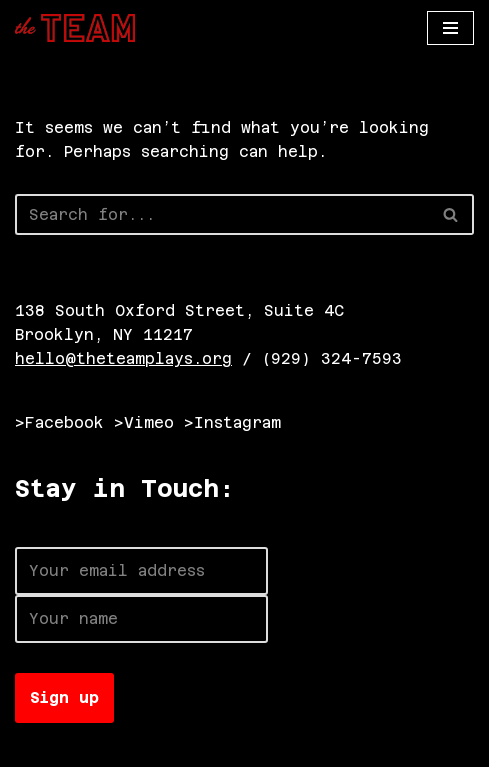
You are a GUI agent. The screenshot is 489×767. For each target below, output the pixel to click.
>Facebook (59, 422)
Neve (35, 746)
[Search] (222, 214)
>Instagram (232, 422)
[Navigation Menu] (450, 28)
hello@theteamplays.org (123, 358)
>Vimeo (144, 422)
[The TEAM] (75, 28)
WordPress (237, 746)
